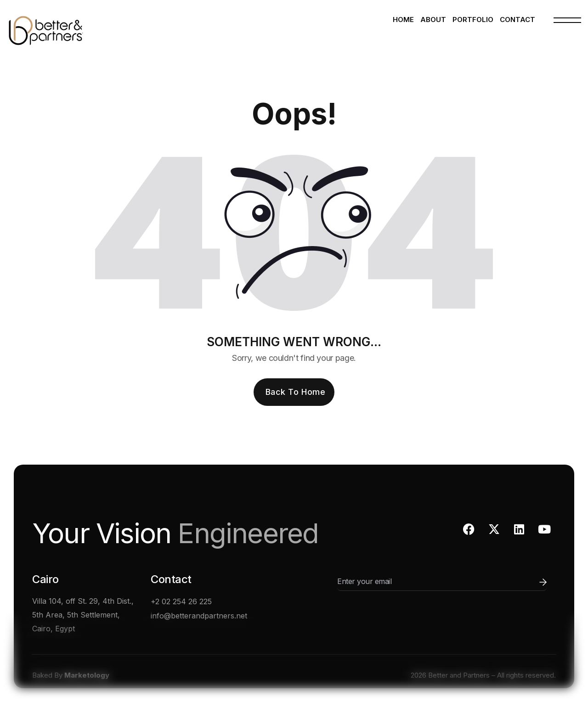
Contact (517, 20)
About (433, 20)
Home (403, 20)
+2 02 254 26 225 (181, 601)
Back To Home (295, 392)
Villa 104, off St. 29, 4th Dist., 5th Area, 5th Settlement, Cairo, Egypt (83, 615)
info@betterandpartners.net (199, 616)
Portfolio (473, 20)
